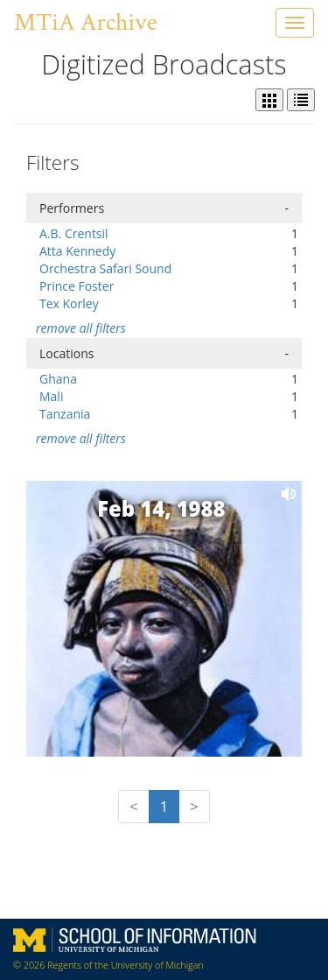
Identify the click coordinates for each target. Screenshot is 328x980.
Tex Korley (69, 303)
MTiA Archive (85, 22)
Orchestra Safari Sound (105, 268)
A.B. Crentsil (74, 233)
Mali (51, 396)
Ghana (58, 379)
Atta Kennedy (77, 251)
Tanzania (65, 414)
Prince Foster (77, 286)
